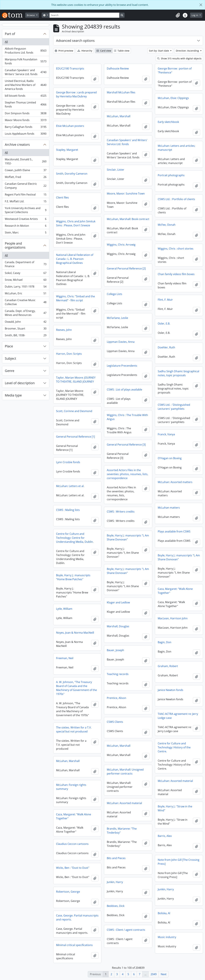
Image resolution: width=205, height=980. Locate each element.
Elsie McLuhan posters (70, 126)
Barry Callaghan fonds (26, 128)
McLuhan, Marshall (119, 116)
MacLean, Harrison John (173, 618)
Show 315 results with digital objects (179, 58)
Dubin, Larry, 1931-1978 (26, 287)
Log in (195, 15)
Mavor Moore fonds (26, 121)
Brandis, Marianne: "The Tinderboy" (122, 831)
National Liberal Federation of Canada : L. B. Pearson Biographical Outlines (75, 259)
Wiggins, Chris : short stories (176, 249)
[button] (178, 15)
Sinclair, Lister (116, 170)
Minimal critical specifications (74, 945)
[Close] (201, 5)
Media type (13, 395)
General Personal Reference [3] (126, 445)
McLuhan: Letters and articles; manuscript (176, 148)
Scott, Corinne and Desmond (74, 411)
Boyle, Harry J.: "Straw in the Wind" (175, 808)
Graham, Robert (168, 666)
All (6, 42)
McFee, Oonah (167, 225)
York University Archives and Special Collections (26, 210)
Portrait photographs (171, 175)
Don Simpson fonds (26, 114)
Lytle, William (64, 609)
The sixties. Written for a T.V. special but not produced (74, 729)
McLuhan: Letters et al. (70, 486)
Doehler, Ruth (166, 347)
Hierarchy (85, 51)
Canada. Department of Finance (26, 264)
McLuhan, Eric (26, 294)
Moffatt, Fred (26, 178)
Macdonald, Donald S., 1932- (26, 161)
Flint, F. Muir (165, 300)
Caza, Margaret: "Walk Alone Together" (175, 591)
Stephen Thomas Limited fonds (26, 104)
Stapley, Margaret (67, 150)
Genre (10, 371)
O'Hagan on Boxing (170, 458)
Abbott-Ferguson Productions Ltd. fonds (26, 51)
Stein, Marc (26, 233)
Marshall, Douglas (118, 626)
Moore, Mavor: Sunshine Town (126, 194)
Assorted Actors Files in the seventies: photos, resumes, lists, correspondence (127, 474)
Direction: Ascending (188, 51)
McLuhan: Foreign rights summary (71, 787)
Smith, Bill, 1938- (26, 336)
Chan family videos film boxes (176, 274)
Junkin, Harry (115, 882)
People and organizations (15, 245)
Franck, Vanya (166, 434)
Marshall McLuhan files (121, 92)
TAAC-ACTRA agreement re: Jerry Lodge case (178, 716)
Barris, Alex (165, 836)
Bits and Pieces (116, 858)
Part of (10, 34)
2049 (154, 974)
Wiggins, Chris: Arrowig (121, 245)
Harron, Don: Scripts (69, 354)
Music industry (167, 937)
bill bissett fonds (26, 96)
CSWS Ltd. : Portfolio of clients (176, 199)
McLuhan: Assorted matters (175, 482)
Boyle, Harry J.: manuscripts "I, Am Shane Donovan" (128, 537)
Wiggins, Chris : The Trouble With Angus (127, 417)
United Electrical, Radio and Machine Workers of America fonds (26, 85)
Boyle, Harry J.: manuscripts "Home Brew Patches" (73, 577)
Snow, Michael (26, 280)
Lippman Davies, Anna (121, 342)
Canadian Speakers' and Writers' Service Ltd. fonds (26, 72)
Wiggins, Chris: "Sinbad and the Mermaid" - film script (75, 298)
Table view (122, 51)
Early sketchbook (168, 122)
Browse (31, 15)
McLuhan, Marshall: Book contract (128, 219)
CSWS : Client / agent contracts (126, 930)
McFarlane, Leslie (117, 318)
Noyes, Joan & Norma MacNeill (75, 633)
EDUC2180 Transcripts (70, 68)
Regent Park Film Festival (26, 195)
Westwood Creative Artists (26, 220)
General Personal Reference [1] (75, 437)
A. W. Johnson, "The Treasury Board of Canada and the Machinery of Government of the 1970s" (76, 688)
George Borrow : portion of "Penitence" (175, 70)
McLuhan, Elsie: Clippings (173, 98)
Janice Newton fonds (171, 690)
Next (164, 974)
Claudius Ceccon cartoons (72, 844)
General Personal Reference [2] (126, 268)
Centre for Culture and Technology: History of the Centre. (174, 747)
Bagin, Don (165, 642)
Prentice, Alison (117, 698)
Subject (10, 358)
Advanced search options (75, 41)
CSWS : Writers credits (121, 512)
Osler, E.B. (164, 324)
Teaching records (118, 674)
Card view (104, 51)
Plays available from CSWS (174, 531)
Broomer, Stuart (26, 329)
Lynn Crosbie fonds (68, 462)
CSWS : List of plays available (124, 390)
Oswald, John (26, 322)
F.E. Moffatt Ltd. (26, 202)
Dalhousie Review (118, 68)
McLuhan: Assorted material (175, 781)
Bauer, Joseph (115, 650)
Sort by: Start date (159, 51)
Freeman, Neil (65, 658)
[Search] (84, 15)
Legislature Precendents (122, 366)
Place (9, 346)
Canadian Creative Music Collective (26, 302)
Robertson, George (68, 892)
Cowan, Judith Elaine (26, 171)
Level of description (20, 383)
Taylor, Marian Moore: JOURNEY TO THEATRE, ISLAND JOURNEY (76, 380)
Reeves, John (64, 330)
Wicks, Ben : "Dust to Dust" (73, 868)
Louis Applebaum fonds (26, 134)
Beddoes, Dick (116, 906)
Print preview (64, 51)
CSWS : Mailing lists (68, 510)
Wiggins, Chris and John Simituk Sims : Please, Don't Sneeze (76, 223)
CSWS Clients (115, 722)
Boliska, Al (164, 913)
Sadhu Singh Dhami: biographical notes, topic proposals (178, 373)
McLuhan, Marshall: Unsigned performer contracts (125, 772)
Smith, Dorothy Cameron (72, 174)
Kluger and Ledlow (118, 602)
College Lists (115, 294)
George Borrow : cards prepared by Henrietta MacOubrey (76, 94)
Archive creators (17, 145)
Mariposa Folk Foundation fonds (26, 61)
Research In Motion (26, 226)
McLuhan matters (169, 508)
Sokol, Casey (26, 274)
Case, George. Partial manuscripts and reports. (77, 917)
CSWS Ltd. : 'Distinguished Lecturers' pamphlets (174, 407)
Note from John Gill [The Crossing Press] (179, 862)
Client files (62, 197)
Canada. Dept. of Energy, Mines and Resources (26, 313)
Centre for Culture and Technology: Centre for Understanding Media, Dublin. (75, 538)
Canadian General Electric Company (26, 186)
